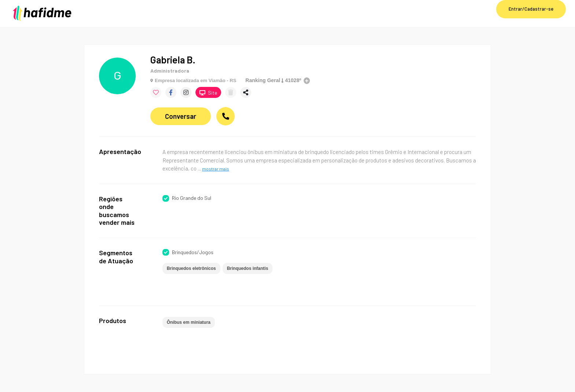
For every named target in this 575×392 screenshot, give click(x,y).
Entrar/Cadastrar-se (531, 9)
